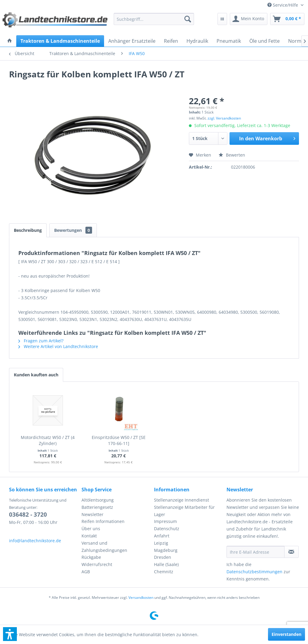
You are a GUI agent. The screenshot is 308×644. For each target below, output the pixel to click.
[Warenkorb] (287, 19)
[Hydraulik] (197, 41)
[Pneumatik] (229, 41)
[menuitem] (285, 5)
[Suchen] (188, 19)
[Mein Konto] (249, 19)
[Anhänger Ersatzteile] (132, 41)
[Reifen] (171, 41)
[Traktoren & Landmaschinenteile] (60, 41)
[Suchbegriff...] (154, 19)
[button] (10, 634)
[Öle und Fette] (265, 41)
